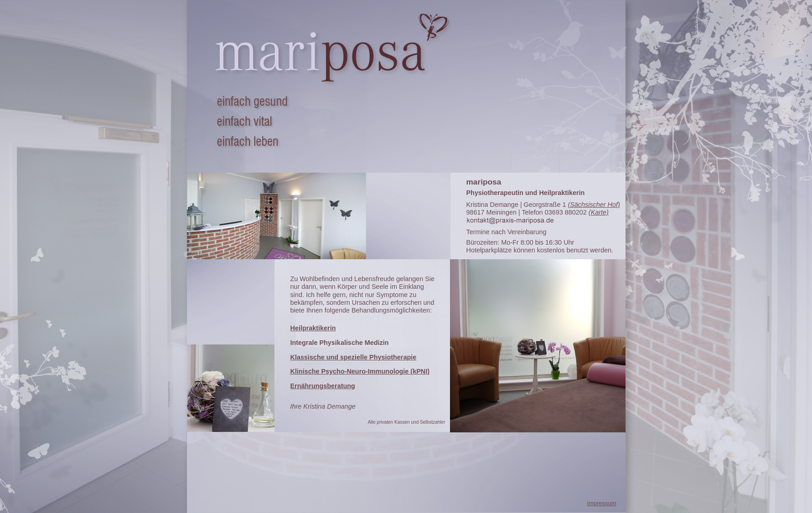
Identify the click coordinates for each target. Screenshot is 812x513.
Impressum (601, 503)
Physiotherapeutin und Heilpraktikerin (526, 193)
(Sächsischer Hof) (594, 205)
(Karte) (599, 212)
